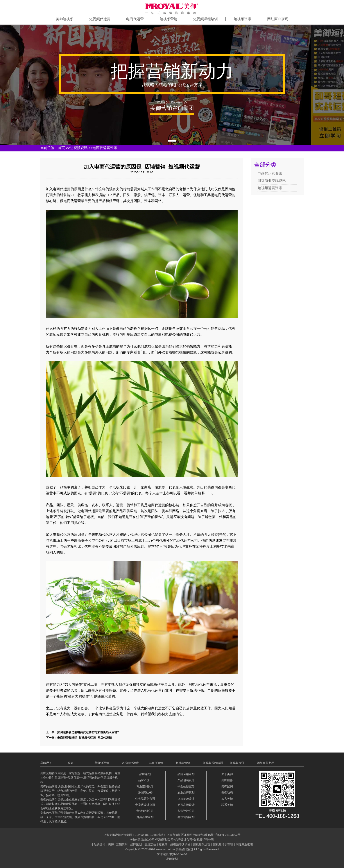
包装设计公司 (186, 811)
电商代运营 (135, 19)
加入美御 (227, 799)
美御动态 (227, 793)
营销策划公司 (145, 811)
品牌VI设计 (145, 780)
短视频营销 (168, 19)
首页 (61, 148)
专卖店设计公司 (145, 805)
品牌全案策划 (186, 774)
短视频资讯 (242, 19)
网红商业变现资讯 (272, 181)
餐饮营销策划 (186, 817)
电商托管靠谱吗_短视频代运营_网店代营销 (84, 738)
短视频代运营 (100, 19)
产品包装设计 (186, 780)
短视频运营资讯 (270, 188)
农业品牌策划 (186, 793)
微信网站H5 (145, 793)
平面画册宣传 (186, 786)
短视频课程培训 (206, 19)
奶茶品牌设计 (186, 805)
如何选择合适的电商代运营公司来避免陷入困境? (88, 732)
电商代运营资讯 (105, 148)
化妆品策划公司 (145, 799)
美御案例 (227, 786)
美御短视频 (64, 19)
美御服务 (227, 780)
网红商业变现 (278, 19)
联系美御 (227, 805)
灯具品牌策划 (145, 817)
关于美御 (227, 774)
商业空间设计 (145, 786)
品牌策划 (145, 774)
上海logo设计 (186, 799)
